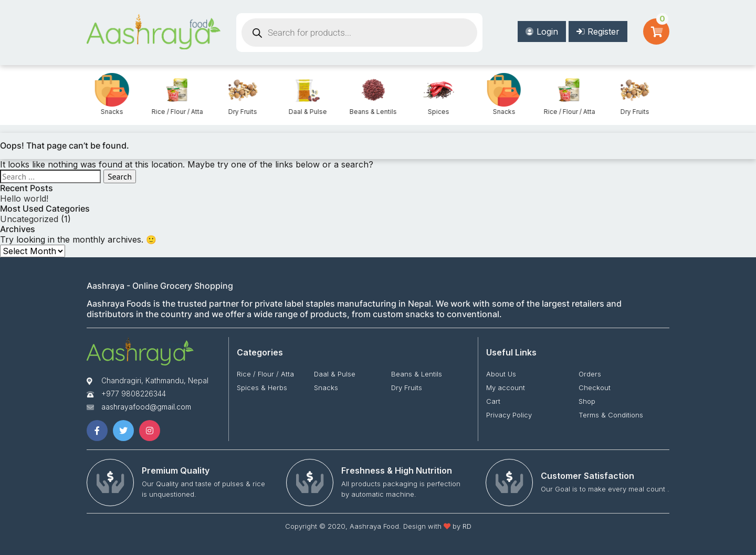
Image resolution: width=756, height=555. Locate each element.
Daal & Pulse (370, 112)
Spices (109, 112)
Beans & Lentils (436, 112)
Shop (587, 401)
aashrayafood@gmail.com (146, 407)
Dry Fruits (305, 112)
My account (506, 388)
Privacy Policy (509, 415)
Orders (590, 374)
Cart (493, 401)
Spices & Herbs (262, 388)
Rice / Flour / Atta (240, 112)
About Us (501, 374)
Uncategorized (29, 219)
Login (542, 32)
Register (598, 32)
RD (467, 526)
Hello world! (24, 198)
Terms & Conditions (611, 415)
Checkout (595, 388)
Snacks (175, 112)
